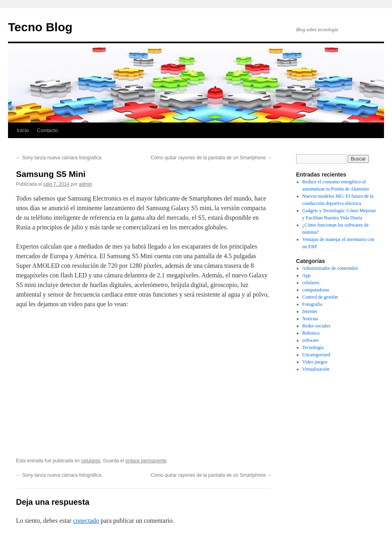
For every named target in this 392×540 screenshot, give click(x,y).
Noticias (310, 319)
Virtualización (316, 369)
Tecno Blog (40, 27)
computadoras (316, 290)
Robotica (311, 333)
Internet (310, 311)
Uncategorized (316, 355)
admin (85, 184)
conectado (86, 521)
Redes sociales (316, 326)
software (311, 340)
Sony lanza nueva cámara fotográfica (59, 158)
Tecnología (313, 347)
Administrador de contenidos (330, 268)
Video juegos (315, 362)
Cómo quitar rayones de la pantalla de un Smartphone (211, 158)
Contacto (47, 130)
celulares (91, 461)
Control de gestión (320, 297)
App (307, 275)
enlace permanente (146, 461)
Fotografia (312, 304)
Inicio (23, 130)
